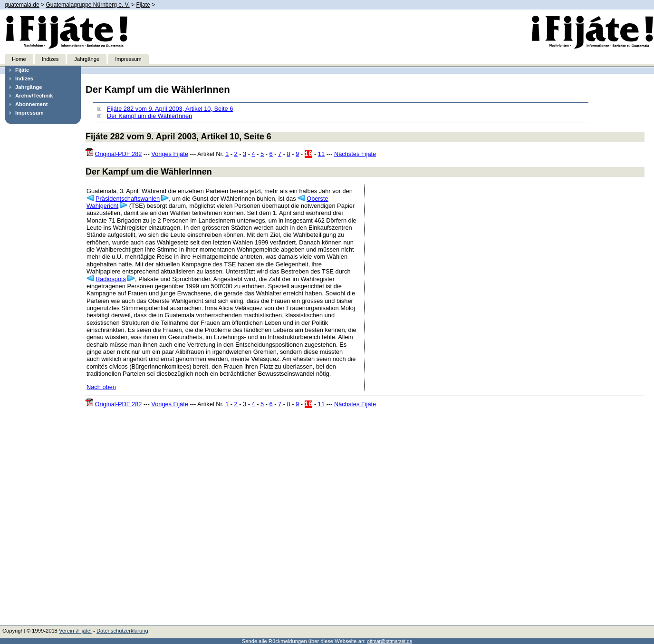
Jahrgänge (87, 59)
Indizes (50, 59)
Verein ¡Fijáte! (75, 631)
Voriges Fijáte (170, 154)
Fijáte (22, 70)
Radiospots (111, 279)
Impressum (128, 59)
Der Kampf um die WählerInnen (149, 116)
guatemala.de (22, 5)
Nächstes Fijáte (355, 154)
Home (19, 59)
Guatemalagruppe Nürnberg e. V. (87, 5)
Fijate (143, 5)
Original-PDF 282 (119, 154)
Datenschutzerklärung (122, 631)
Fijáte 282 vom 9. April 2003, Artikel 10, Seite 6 (170, 109)
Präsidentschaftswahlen (128, 199)
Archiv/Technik (34, 96)
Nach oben (101, 387)
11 (321, 154)
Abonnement (31, 104)
